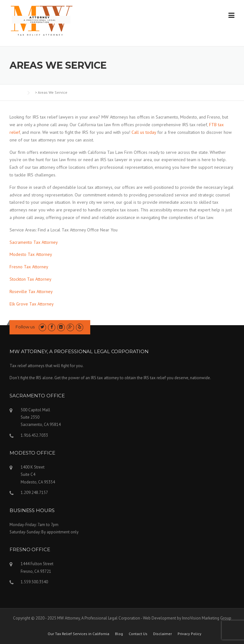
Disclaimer (163, 634)
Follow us (25, 327)
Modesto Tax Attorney (31, 254)
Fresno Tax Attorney (29, 267)
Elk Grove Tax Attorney (32, 304)
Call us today (144, 132)
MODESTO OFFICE (32, 453)
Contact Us (138, 634)
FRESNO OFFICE (30, 549)
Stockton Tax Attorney (30, 279)
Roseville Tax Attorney (31, 291)
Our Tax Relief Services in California (78, 634)
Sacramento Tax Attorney (34, 242)
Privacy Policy (190, 634)
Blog (119, 634)
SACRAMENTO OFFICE (37, 396)
